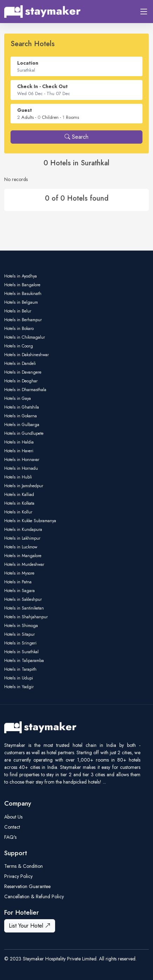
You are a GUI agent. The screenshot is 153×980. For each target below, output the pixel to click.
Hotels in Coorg (19, 346)
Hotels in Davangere (23, 372)
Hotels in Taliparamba (24, 661)
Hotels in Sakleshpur (23, 599)
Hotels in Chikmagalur (25, 337)
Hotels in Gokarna (21, 416)
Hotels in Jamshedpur (24, 486)
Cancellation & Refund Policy (34, 896)
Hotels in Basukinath (23, 294)
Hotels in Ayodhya (21, 276)
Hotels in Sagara (19, 591)
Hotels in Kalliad (19, 495)
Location (28, 63)
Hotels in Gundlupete (24, 433)
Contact (12, 827)
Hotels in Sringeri (20, 643)
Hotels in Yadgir (19, 687)
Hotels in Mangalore (23, 556)
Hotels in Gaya (18, 398)
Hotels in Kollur (18, 512)
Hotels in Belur (18, 311)
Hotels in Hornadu (21, 468)
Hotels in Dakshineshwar (26, 355)
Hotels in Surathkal (21, 652)
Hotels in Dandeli (20, 363)
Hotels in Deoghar (21, 381)
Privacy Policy (18, 876)
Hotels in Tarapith (20, 669)
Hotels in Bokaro (19, 329)
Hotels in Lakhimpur (22, 538)
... (104, 782)
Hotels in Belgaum (21, 302)
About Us (13, 817)
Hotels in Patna (18, 582)
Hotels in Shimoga (21, 626)
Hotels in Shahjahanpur (26, 617)
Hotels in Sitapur (19, 634)
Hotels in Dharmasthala (25, 390)
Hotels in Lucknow (21, 547)
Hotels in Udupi (19, 678)
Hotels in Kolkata (19, 503)
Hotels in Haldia (19, 442)
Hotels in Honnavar (22, 460)
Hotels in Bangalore (22, 285)
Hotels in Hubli (18, 477)
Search (76, 137)
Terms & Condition (24, 866)
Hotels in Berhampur (23, 320)
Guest (25, 110)
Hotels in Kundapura (23, 529)
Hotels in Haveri (19, 451)
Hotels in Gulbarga (22, 425)
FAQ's (10, 837)
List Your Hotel (30, 926)
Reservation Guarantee (27, 886)
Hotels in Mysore (19, 573)
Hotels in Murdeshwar (24, 564)
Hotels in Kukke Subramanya (30, 521)
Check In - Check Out (42, 86)
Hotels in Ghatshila (22, 407)
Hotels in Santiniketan (24, 608)
